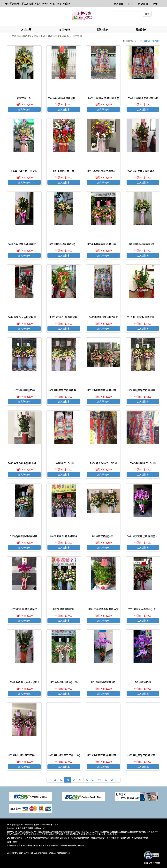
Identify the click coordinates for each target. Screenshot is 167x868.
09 (106, 780)
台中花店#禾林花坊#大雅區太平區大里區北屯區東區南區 (37, 4)
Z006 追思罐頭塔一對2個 (103, 463)
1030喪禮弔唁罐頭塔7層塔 (103, 317)
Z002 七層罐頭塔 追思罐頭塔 (143, 98)
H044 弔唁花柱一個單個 (24, 171)
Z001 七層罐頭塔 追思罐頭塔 (103, 98)
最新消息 (141, 29)
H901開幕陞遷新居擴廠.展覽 (103, 609)
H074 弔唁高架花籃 (64, 609)
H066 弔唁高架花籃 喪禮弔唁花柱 (145, 390)
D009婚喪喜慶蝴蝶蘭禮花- (24, 536)
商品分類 (64, 29)
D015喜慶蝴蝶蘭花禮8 (103, 682)
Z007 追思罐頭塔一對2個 (143, 463)
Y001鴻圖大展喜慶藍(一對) (143, 609)
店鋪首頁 (26, 29)
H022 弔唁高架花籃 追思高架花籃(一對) (108, 390)
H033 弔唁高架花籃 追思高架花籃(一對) (108, 755)
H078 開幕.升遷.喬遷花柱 (64, 536)
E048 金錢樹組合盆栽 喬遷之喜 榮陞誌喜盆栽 (32, 463)
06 (87, 780)
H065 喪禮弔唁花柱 (24, 390)
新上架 (138, 41)
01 (55, 780)
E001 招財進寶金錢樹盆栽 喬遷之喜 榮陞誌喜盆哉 (74, 98)
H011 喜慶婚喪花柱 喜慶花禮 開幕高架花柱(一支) (114, 171)
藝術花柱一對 (24, 98)
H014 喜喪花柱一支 (64, 171)
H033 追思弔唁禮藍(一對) (64, 682)
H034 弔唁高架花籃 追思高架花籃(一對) (108, 244)
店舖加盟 (143, 4)
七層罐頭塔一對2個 (64, 463)
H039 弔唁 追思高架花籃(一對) (64, 244)
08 (99, 780)
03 (68, 780)
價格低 (156, 41)
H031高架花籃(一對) (103, 536)
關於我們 (103, 29)
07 (93, 780)
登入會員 (119, 4)
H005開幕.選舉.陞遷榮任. (24, 609)
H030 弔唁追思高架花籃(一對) (64, 755)
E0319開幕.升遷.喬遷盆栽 (64, 317)
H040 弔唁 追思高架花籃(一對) (143, 244)
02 (61, 780)
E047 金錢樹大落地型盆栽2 (24, 682)
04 (74, 780)
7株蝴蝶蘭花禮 (143, 682)
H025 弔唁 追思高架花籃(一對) (24, 755)
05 (80, 780)
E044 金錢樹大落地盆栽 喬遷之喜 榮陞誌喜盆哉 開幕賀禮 (38, 317)
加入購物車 (24, 109)
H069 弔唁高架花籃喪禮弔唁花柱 (65, 390)
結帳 (155, 4)
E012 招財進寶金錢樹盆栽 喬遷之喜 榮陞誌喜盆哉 (34, 244)
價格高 (147, 41)
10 (112, 780)
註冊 (131, 4)
